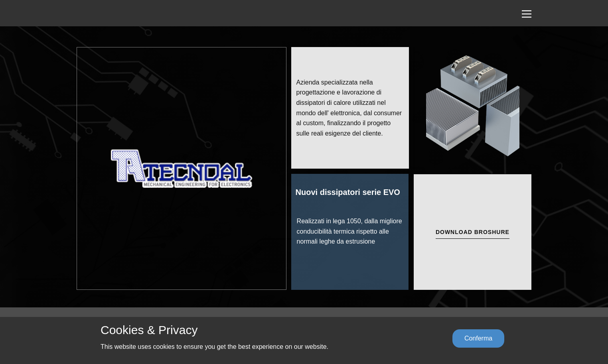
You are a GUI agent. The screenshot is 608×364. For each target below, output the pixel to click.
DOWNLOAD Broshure (473, 232)
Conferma (478, 338)
